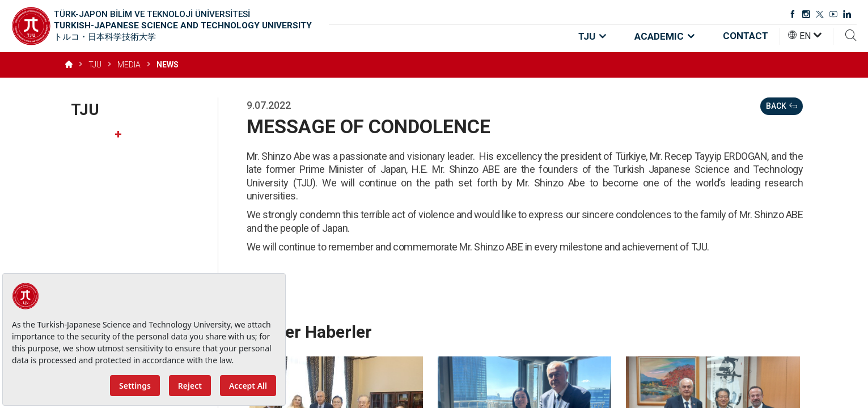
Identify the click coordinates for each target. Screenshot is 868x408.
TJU (592, 36)
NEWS (168, 65)
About (132, 134)
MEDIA (129, 65)
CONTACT (746, 36)
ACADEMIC (664, 36)
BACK (782, 106)
